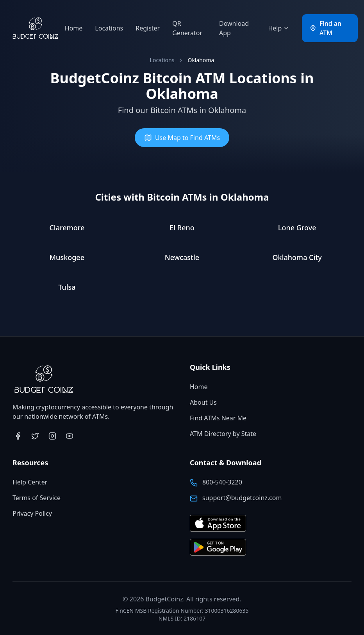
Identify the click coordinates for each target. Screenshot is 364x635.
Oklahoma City (297, 257)
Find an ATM (326, 28)
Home (74, 28)
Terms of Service (37, 498)
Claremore (67, 228)
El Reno (182, 228)
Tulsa (67, 287)
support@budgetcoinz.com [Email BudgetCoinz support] (242, 498)
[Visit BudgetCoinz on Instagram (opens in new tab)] (52, 436)
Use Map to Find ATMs (182, 138)
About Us (203, 402)
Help (279, 28)
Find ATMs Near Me (218, 418)
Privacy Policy (32, 513)
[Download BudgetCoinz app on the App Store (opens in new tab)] (218, 524)
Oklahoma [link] (201, 60)
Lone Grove (297, 228)
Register (148, 28)
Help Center (30, 482)
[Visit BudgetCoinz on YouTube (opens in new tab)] (70, 436)
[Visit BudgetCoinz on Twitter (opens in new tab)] (35, 436)
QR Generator (187, 28)
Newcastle (182, 257)
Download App (234, 28)
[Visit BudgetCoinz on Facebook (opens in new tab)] (18, 436)
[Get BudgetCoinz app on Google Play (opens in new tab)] (218, 548)
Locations (109, 28)
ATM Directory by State (223, 434)
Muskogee (67, 257)
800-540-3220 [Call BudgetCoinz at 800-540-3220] (222, 482)
